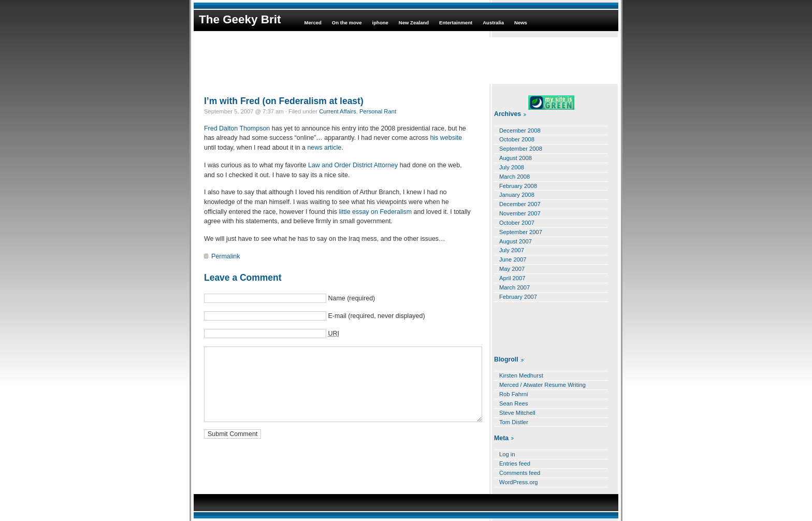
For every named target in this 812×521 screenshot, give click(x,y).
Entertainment (456, 23)
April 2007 (512, 278)
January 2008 (517, 195)
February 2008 (518, 186)
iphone (380, 23)
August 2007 (516, 241)
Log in (507, 454)
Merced (313, 23)
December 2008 (520, 131)
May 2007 (512, 269)
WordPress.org (519, 482)
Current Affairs (338, 111)
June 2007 (513, 259)
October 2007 (517, 223)
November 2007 (520, 213)
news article (324, 148)
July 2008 (512, 167)
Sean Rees (514, 403)
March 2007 (514, 287)
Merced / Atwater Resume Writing (542, 385)
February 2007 (518, 297)
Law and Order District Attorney (353, 165)
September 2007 (521, 232)
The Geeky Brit (240, 19)
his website (446, 138)
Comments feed (520, 473)
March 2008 (514, 177)
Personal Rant (378, 111)
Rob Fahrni (514, 394)
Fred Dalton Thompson (237, 128)
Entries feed (515, 464)
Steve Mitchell (517, 413)
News (521, 23)
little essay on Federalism (375, 212)
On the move (347, 23)
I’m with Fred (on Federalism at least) (284, 101)
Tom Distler (514, 422)
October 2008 (517, 139)
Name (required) (351, 298)
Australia (493, 23)
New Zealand (414, 23)
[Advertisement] (406, 61)
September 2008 (521, 149)
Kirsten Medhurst (521, 375)
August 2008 (516, 158)
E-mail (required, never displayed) (376, 316)
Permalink (226, 256)
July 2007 (512, 250)
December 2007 (520, 204)
